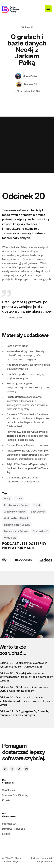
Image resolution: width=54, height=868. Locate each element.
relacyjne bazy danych (17, 525)
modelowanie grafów (16, 531)
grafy (19, 499)
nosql (7, 499)
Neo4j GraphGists (17, 365)
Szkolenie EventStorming (15, 795)
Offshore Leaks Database (33, 414)
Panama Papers (16, 397)
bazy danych (38, 512)
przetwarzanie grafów (16, 505)
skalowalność (41, 531)
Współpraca (8, 790)
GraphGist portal (16, 374)
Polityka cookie (44, 861)
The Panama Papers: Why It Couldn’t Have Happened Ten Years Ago (27, 468)
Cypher (29, 383)
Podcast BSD (9, 824)
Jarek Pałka (30, 76)
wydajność (10, 538)
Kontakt (6, 800)
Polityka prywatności (42, 858)
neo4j (37, 505)
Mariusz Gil (30, 84)
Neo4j (26, 346)
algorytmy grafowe (15, 512)
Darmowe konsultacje (13, 829)
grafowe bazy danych (16, 518)
